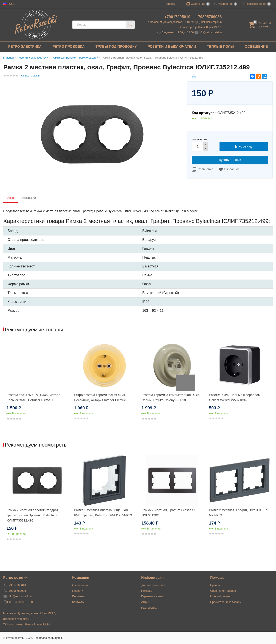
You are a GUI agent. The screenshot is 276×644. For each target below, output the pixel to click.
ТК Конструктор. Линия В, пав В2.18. (200, 27)
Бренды (215, 585)
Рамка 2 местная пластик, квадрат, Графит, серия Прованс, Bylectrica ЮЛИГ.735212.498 (33, 515)
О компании (80, 585)
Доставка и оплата (153, 585)
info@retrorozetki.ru (210, 32)
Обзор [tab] (11, 198)
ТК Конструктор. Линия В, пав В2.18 (27, 624)
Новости (170, 4)
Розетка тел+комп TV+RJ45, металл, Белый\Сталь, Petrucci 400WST (34, 397)
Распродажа (149, 608)
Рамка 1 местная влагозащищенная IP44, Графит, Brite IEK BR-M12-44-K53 (103, 513)
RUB (11, 4)
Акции (145, 602)
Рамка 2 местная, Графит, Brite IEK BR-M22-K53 (238, 513)
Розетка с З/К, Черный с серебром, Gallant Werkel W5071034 (235, 397)
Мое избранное (220, 596)
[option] (37, 385)
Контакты (78, 602)
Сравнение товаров (223, 591)
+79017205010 (178, 17)
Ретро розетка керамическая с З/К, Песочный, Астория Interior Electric (100, 397)
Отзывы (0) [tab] (29, 198)
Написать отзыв (30, 76)
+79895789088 (209, 17)
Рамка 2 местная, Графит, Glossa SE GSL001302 (169, 513)
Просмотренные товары (226, 602)
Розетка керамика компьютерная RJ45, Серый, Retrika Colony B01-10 (171, 397)
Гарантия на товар (153, 596)
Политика (78, 596)
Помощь (147, 591)
